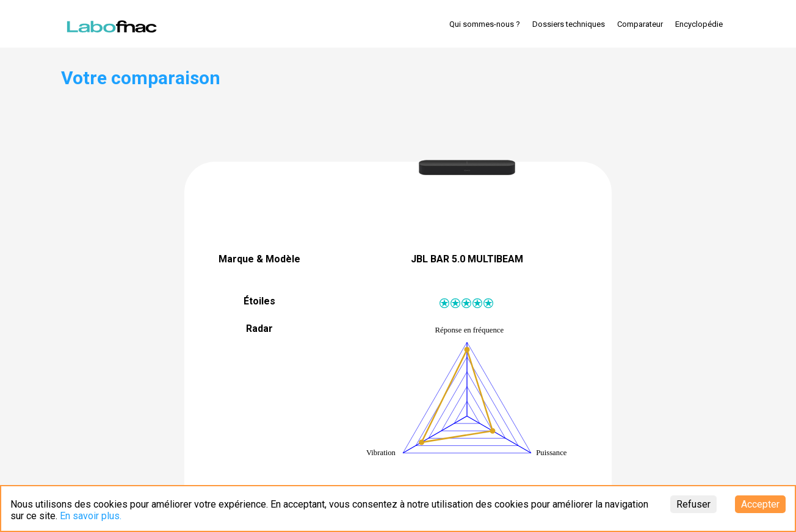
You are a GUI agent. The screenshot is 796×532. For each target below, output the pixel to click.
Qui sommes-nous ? (485, 24)
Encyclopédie (699, 24)
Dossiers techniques (569, 24)
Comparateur (640, 24)
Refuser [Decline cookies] (693, 504)
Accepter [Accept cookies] (760, 504)
